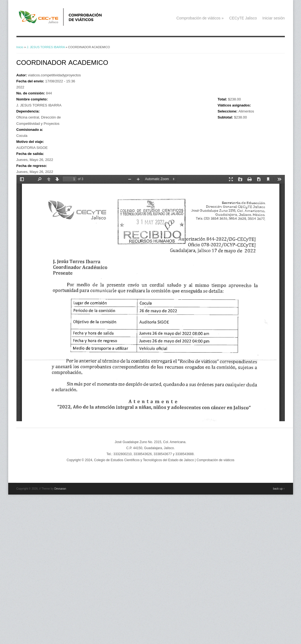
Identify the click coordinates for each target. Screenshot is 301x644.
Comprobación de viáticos (200, 18)
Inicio (20, 47)
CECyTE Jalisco (243, 18)
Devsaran (60, 489)
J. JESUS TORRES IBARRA (46, 47)
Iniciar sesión (274, 18)
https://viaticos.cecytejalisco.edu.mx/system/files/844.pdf (151, 298)
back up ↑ (279, 489)
